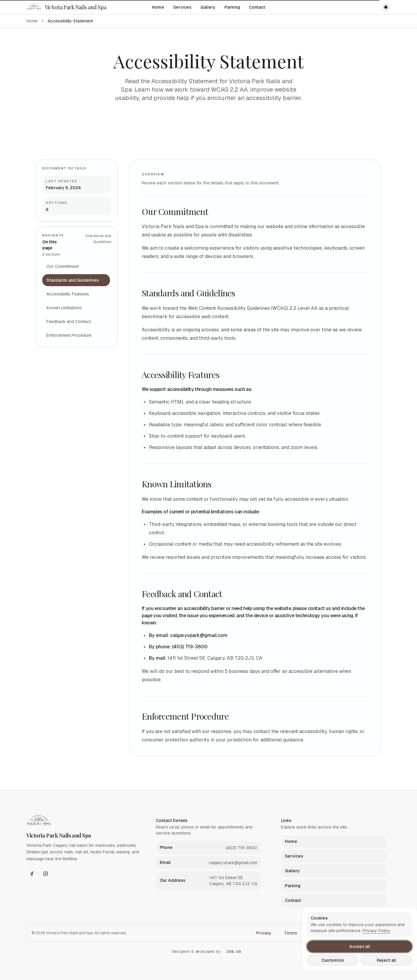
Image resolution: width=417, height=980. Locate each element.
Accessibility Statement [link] (70, 21)
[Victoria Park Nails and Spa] (66, 7)
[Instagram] (46, 874)
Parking (232, 7)
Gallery (208, 7)
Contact (257, 7)
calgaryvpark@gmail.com (199, 635)
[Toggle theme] (386, 7)
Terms (291, 933)
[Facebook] (32, 874)
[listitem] (209, 848)
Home (158, 7)
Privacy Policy (376, 931)
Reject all (386, 960)
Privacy (264, 933)
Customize (333, 960)
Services (182, 7)
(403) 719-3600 (190, 647)
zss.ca (234, 951)
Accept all (360, 946)
